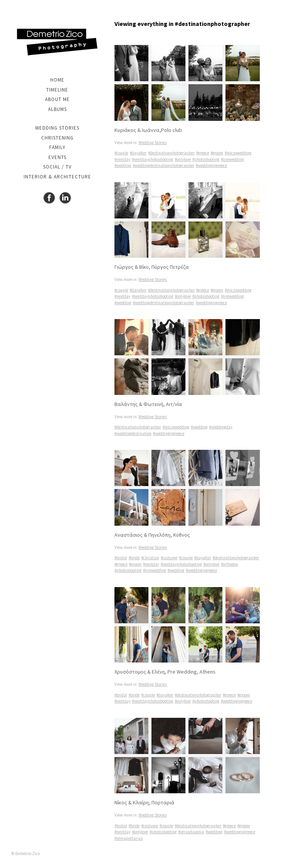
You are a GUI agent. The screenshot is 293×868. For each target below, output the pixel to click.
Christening (57, 138)
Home (57, 80)
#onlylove (183, 159)
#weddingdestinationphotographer (163, 165)
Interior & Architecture (57, 177)
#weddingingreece (211, 165)
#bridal (121, 558)
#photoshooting (206, 159)
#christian (150, 558)
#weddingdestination (133, 433)
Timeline (57, 90)
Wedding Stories (57, 128)
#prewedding (232, 159)
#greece (203, 153)
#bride (134, 558)
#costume (169, 558)
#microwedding (238, 153)
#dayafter (138, 153)
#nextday (122, 159)
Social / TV (57, 167)
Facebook (49, 198)
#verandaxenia (191, 832)
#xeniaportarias (129, 838)
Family (57, 147)
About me (57, 99)
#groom (217, 153)
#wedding (123, 165)
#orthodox (229, 564)
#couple (121, 153)
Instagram (65, 198)
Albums (57, 109)
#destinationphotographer (171, 153)
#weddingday (221, 427)
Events (57, 157)
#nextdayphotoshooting (153, 159)
